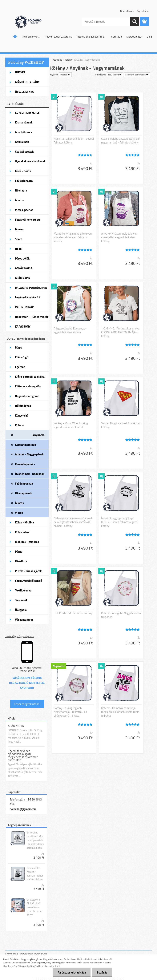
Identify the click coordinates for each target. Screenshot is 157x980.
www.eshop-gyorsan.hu (33, 954)
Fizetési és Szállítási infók (91, 36)
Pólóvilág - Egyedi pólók (20, 636)
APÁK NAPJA (16, 726)
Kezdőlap (57, 60)
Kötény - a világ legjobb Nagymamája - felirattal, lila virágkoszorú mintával (70, 712)
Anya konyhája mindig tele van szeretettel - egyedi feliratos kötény (119, 237)
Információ (116, 36)
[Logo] (32, 22)
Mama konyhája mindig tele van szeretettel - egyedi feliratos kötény (73, 237)
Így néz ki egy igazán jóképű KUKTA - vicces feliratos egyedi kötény (120, 522)
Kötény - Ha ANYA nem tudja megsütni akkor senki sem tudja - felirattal (121, 712)
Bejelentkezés (127, 11)
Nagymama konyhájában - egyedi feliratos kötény (74, 141)
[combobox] (115, 75)
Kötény (68, 60)
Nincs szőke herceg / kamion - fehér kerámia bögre (35, 874)
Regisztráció (143, 11)
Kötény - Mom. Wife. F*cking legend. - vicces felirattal (71, 425)
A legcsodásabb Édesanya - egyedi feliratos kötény (70, 330)
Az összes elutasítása (72, 972)
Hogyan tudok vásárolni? (58, 36)
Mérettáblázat (134, 36)
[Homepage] (15, 36)
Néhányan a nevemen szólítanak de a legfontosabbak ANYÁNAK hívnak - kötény (73, 522)
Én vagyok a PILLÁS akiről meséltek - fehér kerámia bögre (34, 907)
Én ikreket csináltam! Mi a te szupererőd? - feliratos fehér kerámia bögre (35, 840)
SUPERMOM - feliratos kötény (74, 613)
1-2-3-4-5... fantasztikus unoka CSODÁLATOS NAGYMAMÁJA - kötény (120, 332)
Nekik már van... (31, 36)
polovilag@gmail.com (23, 809)
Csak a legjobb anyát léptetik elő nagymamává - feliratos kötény (120, 141)
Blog (149, 36)
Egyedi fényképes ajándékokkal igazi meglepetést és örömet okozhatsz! (23, 755)
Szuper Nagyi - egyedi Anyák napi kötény (121, 425)
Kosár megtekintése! (27, 704)
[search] (135, 22)
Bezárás (102, 972)
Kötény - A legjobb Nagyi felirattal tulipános (121, 615)
